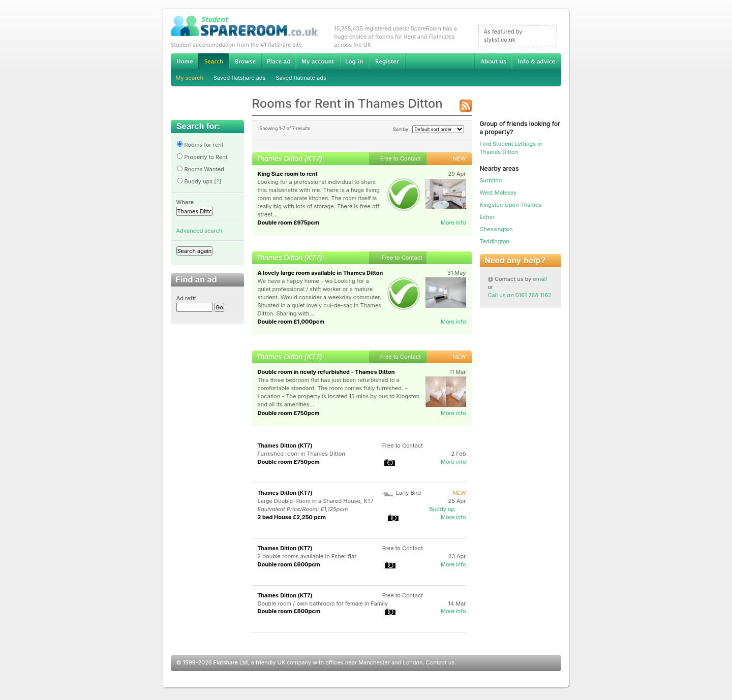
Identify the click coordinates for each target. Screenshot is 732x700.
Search (213, 62)
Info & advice (537, 61)
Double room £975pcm (289, 222)
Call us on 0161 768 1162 (520, 295)
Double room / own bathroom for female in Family (323, 603)
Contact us (440, 662)
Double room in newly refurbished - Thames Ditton (326, 372)
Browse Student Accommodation (245, 61)
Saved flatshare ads (239, 78)
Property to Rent (202, 157)
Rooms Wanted (200, 169)
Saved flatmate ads (301, 78)
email (540, 279)
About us (493, 61)
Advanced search (200, 231)
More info (453, 222)
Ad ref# (186, 298)
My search (190, 78)
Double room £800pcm (289, 611)
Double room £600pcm (289, 564)
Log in (354, 61)
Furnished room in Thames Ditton (301, 454)
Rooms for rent (200, 145)
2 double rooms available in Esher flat (307, 556)
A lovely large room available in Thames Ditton (321, 273)
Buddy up (442, 509)
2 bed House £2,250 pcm (292, 517)
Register (387, 61)
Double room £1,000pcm (291, 322)
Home (185, 61)
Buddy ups (195, 181)
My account (318, 61)
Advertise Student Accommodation (279, 61)
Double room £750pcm (289, 413)
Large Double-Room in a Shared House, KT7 (316, 501)
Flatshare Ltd (231, 662)
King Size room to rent (288, 174)
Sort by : (429, 129)
